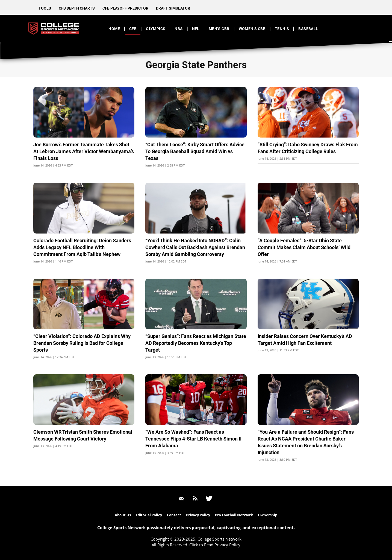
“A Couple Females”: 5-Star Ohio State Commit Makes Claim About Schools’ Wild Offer (304, 247)
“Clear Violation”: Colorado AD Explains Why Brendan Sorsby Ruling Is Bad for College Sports (82, 343)
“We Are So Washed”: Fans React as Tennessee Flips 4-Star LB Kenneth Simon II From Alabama (193, 439)
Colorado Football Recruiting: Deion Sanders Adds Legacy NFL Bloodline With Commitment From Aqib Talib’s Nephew (82, 247)
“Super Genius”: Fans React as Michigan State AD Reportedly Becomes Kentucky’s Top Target (196, 343)
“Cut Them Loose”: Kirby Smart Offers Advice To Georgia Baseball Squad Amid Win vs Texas (195, 151)
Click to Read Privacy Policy (215, 545)
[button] (352, 28)
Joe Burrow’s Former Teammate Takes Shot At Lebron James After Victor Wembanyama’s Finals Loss (84, 151)
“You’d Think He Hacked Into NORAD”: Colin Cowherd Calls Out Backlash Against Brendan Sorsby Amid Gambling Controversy (195, 247)
